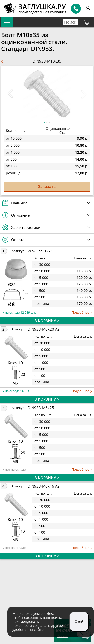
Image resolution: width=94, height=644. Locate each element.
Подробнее (82, 312)
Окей (79, 621)
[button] (84, 94)
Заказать (47, 186)
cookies (47, 613)
